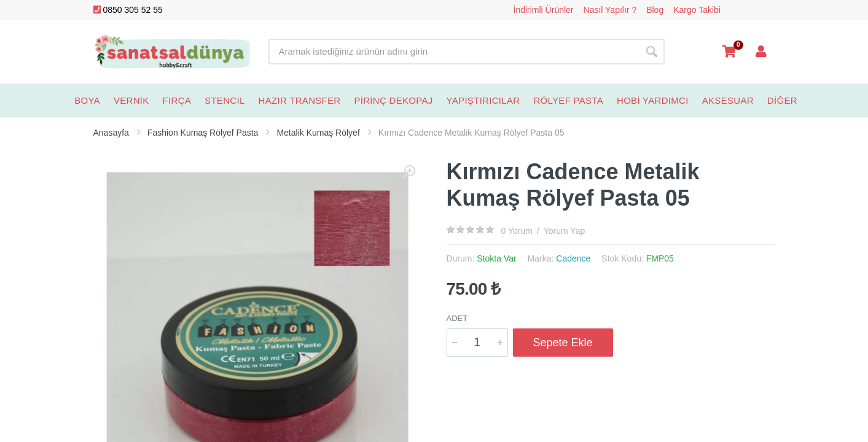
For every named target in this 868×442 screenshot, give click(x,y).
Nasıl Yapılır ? (610, 10)
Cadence (573, 258)
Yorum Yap (564, 231)
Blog (655, 10)
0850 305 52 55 (128, 10)
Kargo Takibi (697, 10)
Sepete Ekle (563, 343)
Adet (457, 318)
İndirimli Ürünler (544, 10)
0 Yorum (517, 231)
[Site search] (454, 52)
